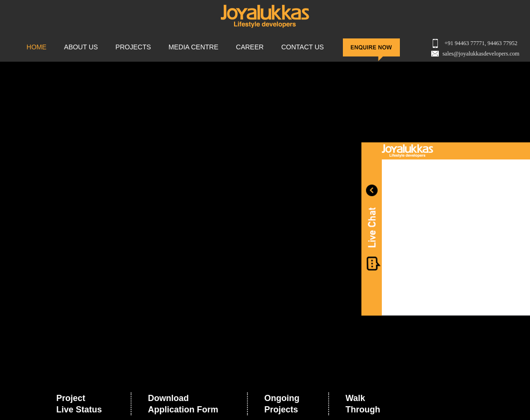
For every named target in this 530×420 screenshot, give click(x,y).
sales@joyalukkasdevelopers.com (481, 54)
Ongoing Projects (282, 404)
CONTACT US (303, 47)
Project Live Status (79, 404)
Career (250, 47)
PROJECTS (133, 47)
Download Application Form (183, 404)
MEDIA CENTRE (194, 47)
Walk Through (363, 404)
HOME (37, 47)
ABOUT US (81, 47)
